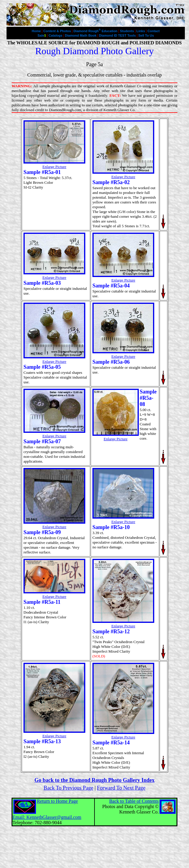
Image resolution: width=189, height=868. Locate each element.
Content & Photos (58, 31)
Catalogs (56, 35)
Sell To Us (146, 35)
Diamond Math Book (81, 35)
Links (141, 31)
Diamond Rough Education (96, 31)
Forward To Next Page (121, 788)
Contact (153, 31)
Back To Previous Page (68, 788)
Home (37, 31)
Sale (42, 35)
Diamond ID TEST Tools (118, 35)
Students (127, 31)
